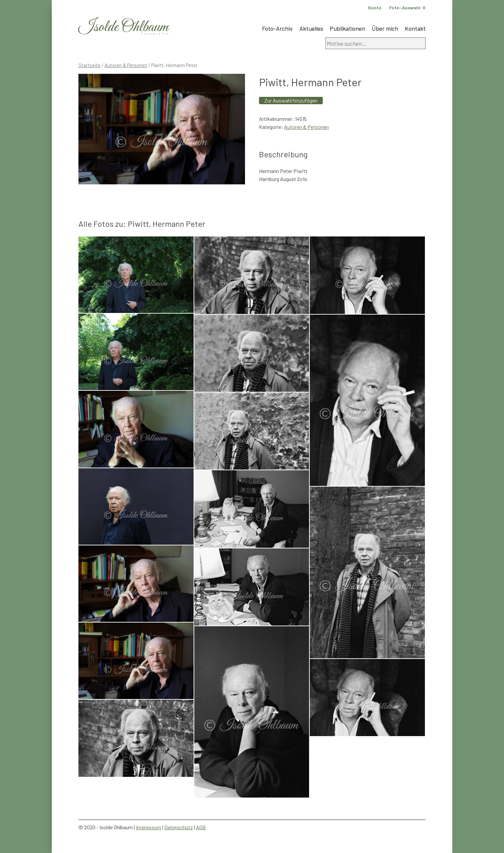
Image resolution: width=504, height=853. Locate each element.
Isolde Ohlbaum (123, 27)
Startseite (89, 65)
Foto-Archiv (277, 28)
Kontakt (415, 28)
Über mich (385, 28)
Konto (375, 8)
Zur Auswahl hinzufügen (291, 100)
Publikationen (347, 28)
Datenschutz (179, 827)
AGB (201, 827)
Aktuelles (311, 28)
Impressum (149, 827)
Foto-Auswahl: (407, 8)
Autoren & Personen (126, 65)
